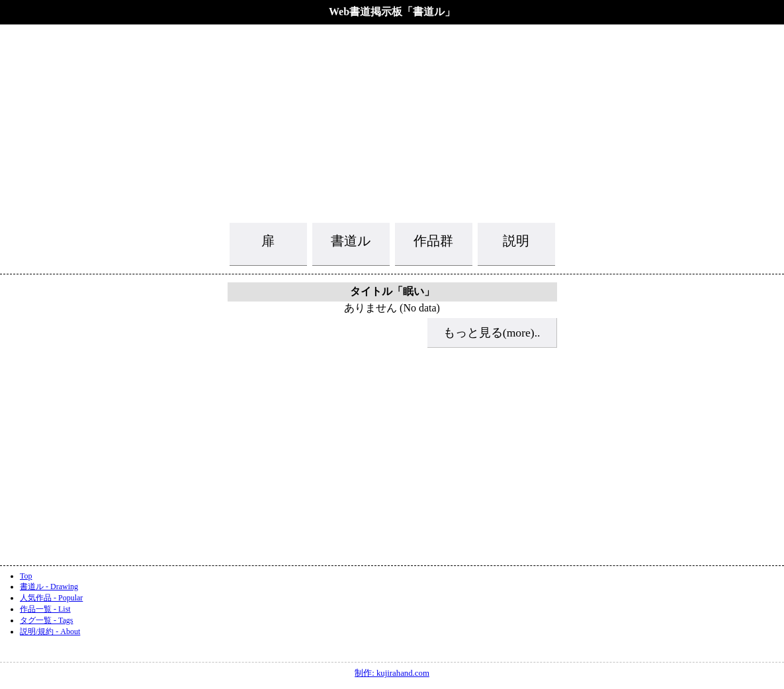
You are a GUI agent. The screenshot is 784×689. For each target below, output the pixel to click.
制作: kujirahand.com (392, 673)
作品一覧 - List (45, 609)
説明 (516, 241)
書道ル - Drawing (49, 587)
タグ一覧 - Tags (46, 620)
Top (26, 576)
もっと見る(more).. (492, 333)
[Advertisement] (392, 122)
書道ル (351, 241)
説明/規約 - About (50, 631)
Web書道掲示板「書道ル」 (392, 12)
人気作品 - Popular (51, 598)
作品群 (433, 241)
